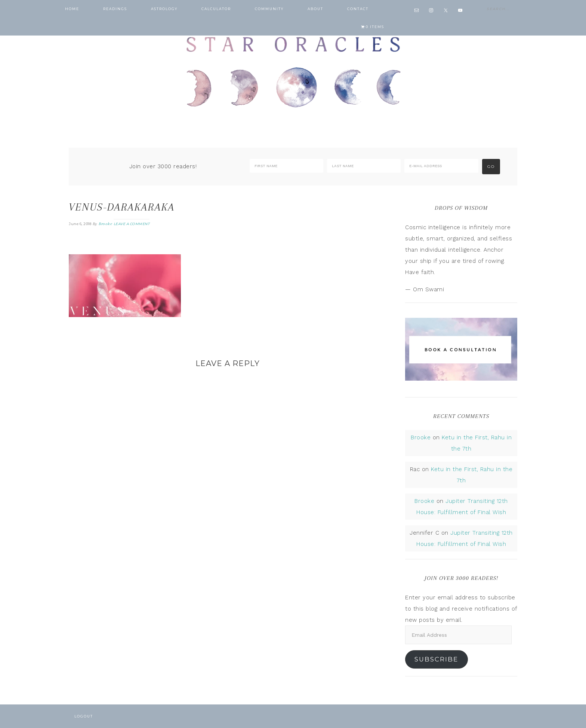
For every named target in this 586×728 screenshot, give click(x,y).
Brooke (421, 437)
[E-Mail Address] (441, 166)
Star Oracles (293, 71)
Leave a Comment (132, 224)
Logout (84, 716)
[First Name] (286, 166)
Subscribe (436, 659)
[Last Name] (364, 166)
